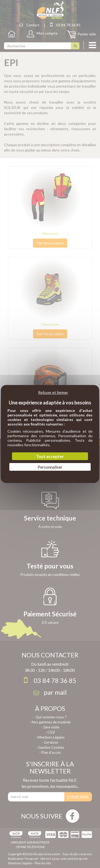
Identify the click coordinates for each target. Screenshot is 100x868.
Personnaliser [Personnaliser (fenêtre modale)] (50, 467)
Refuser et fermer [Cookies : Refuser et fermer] (53, 392)
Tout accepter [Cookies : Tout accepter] (50, 456)
